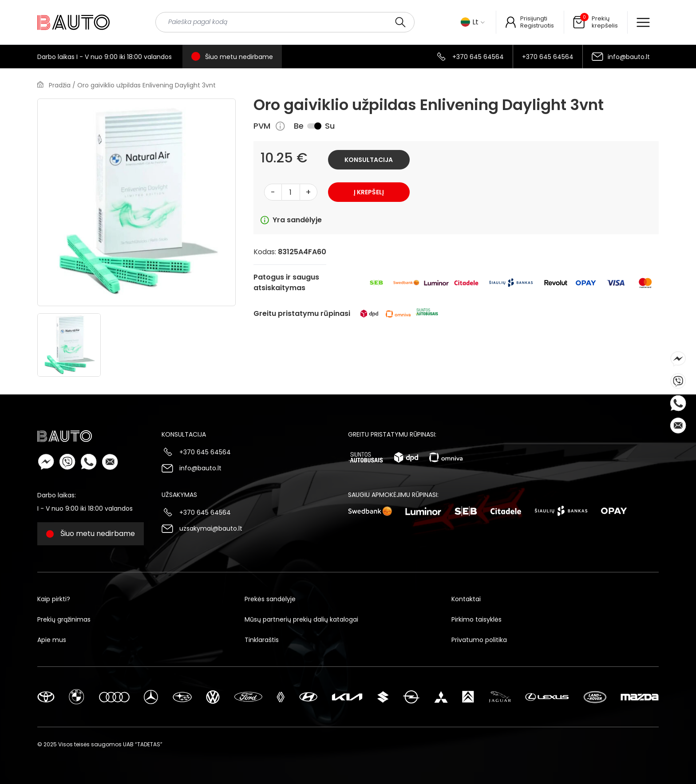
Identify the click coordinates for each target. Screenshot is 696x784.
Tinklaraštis (262, 640)
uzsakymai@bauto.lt (211, 528)
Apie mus (52, 640)
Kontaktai (466, 599)
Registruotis (537, 26)
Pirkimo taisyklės (477, 619)
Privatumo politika (479, 640)
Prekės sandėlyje (270, 599)
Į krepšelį (369, 192)
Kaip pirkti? (54, 599)
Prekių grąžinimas (64, 619)
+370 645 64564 (478, 57)
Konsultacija (369, 160)
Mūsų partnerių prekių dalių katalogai (301, 619)
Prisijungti (534, 18)
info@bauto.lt (629, 57)
